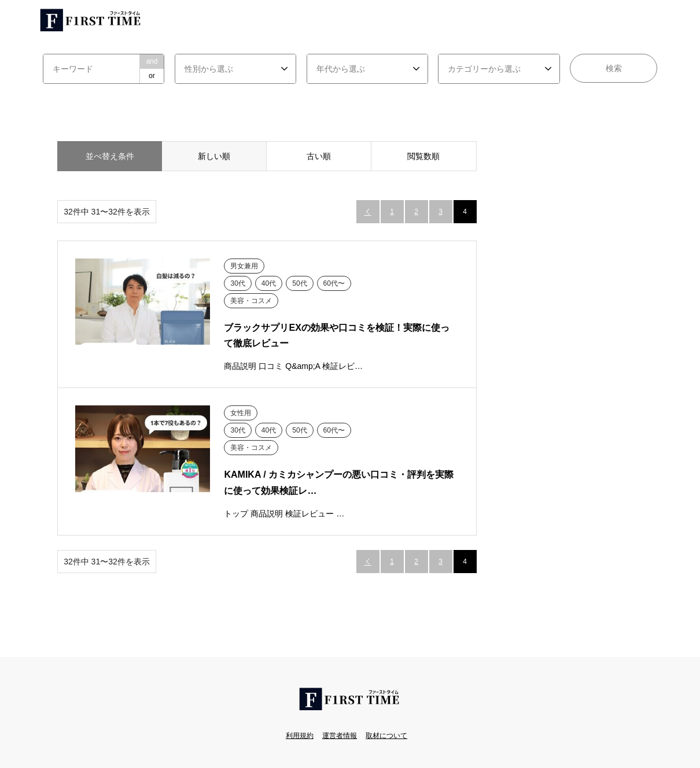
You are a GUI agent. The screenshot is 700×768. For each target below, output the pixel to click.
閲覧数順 (423, 156)
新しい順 (214, 156)
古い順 (319, 156)
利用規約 (300, 736)
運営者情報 (340, 736)
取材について (386, 736)
